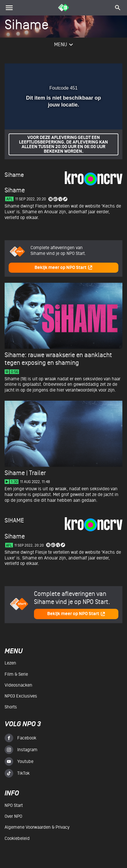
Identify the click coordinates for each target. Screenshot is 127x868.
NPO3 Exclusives (21, 696)
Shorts (11, 707)
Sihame (14, 175)
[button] (103, 71)
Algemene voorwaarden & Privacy (37, 827)
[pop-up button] (92, 71)
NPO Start (14, 805)
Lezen (10, 663)
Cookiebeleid (17, 838)
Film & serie (16, 674)
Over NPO (13, 816)
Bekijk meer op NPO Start (64, 268)
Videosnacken (18, 685)
